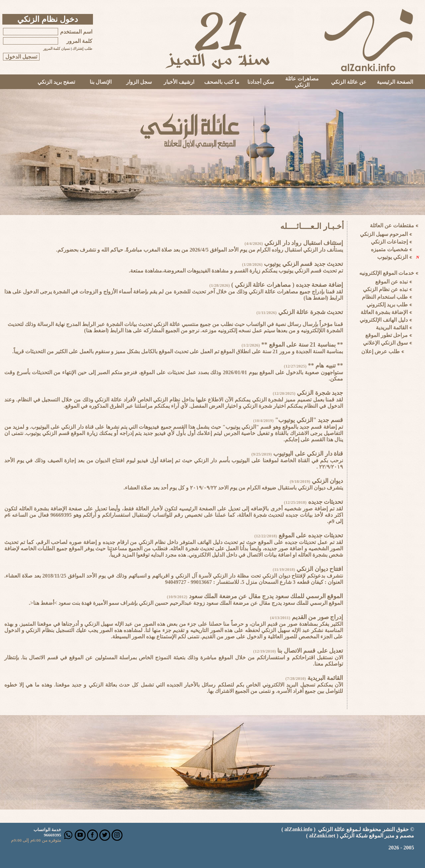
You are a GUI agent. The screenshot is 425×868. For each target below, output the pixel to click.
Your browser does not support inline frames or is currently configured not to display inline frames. (386, 357)
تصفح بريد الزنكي (56, 82)
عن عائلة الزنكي (349, 82)
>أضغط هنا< (44, 603)
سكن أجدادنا (261, 82)
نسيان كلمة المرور (57, 49)
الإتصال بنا (101, 82)
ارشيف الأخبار (179, 82)
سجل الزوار (139, 82)
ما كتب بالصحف (222, 82)
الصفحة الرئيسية (395, 82)
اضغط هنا (316, 298)
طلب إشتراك (82, 49)
